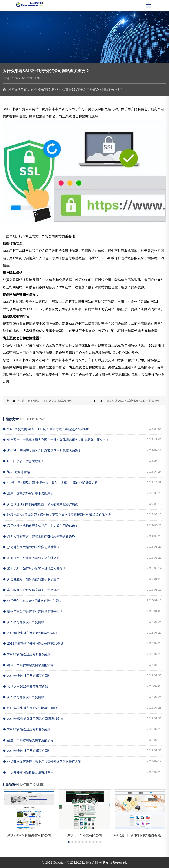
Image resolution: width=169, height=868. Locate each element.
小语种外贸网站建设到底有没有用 (28, 772)
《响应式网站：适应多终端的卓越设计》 (133, 401)
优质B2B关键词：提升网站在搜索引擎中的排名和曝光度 (57, 401)
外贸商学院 (46, 89)
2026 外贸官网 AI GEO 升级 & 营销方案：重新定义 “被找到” (46, 429)
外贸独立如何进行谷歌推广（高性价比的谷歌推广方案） (43, 762)
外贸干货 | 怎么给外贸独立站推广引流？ (32, 601)
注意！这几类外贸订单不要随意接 (28, 493)
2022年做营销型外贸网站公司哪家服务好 (33, 643)
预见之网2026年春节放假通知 (25, 687)
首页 (34, 89)
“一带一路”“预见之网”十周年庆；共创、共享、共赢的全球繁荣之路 (50, 483)
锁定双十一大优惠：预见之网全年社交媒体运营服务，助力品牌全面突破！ (56, 440)
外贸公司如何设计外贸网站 (23, 622)
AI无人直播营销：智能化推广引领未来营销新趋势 (39, 536)
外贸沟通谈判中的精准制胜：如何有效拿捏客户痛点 (40, 504)
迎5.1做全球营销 (16, 472)
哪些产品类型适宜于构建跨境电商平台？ (33, 611)
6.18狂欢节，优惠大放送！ (23, 461)
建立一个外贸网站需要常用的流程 (28, 665)
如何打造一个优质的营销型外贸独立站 (31, 558)
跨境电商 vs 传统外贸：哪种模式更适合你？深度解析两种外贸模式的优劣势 (57, 515)
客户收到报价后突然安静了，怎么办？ (31, 590)
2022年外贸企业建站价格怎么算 (27, 654)
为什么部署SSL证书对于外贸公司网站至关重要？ (90, 89)
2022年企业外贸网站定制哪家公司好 (30, 633)
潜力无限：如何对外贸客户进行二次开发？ (34, 568)
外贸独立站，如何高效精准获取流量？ (31, 579)
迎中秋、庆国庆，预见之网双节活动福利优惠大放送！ (42, 451)
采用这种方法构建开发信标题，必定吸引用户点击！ (40, 526)
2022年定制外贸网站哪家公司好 (27, 676)
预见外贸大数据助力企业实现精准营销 (31, 547)
